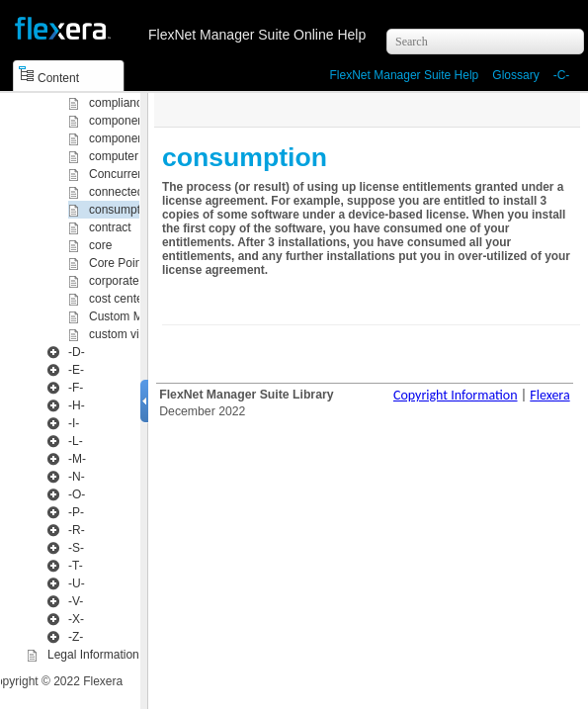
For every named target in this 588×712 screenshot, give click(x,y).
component (118, 121)
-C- (562, 75)
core (100, 245)
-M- (77, 459)
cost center (118, 299)
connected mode (133, 192)
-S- (76, 548)
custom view (122, 334)
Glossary (515, 75)
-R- (77, 530)
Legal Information (93, 655)
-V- (76, 601)
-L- (76, 441)
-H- (77, 405)
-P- (76, 512)
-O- (77, 494)
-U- (77, 583)
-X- (76, 619)
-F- (76, 388)
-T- (76, 566)
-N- (77, 477)
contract (110, 227)
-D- (77, 352)
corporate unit (125, 281)
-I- (74, 423)
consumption (123, 210)
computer (114, 156)
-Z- (76, 637)
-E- (76, 370)
